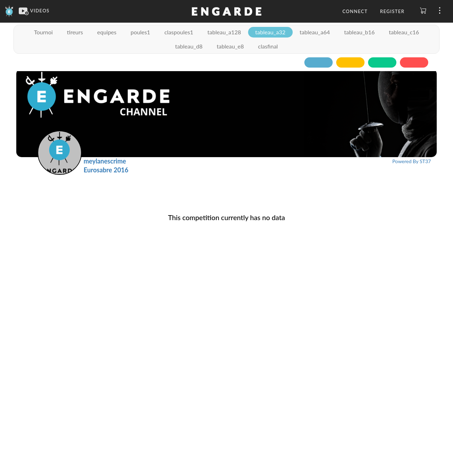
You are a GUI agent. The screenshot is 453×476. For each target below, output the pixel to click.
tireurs (75, 32)
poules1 (140, 32)
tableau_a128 (224, 32)
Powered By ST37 (412, 161)
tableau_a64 (315, 32)
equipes (107, 32)
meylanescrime (105, 161)
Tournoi (43, 32)
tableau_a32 (270, 32)
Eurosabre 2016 (106, 170)
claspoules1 (179, 32)
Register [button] (392, 11)
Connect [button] (355, 11)
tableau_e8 (230, 46)
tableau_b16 (359, 32)
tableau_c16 (404, 32)
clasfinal (268, 46)
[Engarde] (9, 11)
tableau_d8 (189, 46)
